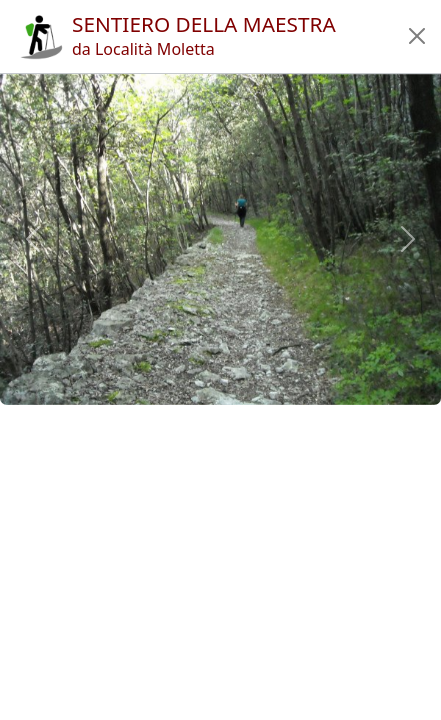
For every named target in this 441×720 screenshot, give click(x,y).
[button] (417, 36)
